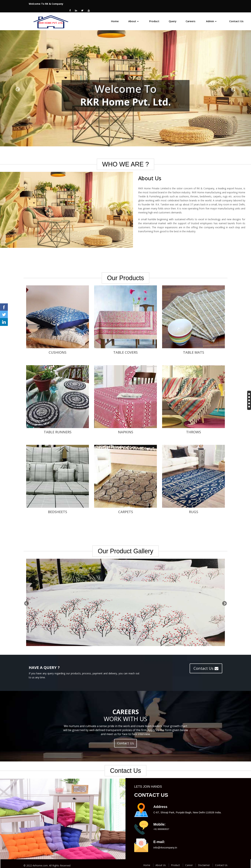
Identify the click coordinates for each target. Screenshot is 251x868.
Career (189, 861)
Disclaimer (204, 861)
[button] (26, 599)
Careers (191, 17)
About (133, 17)
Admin (211, 17)
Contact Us (236, 17)
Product (154, 17)
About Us (160, 861)
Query (173, 17)
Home (115, 17)
